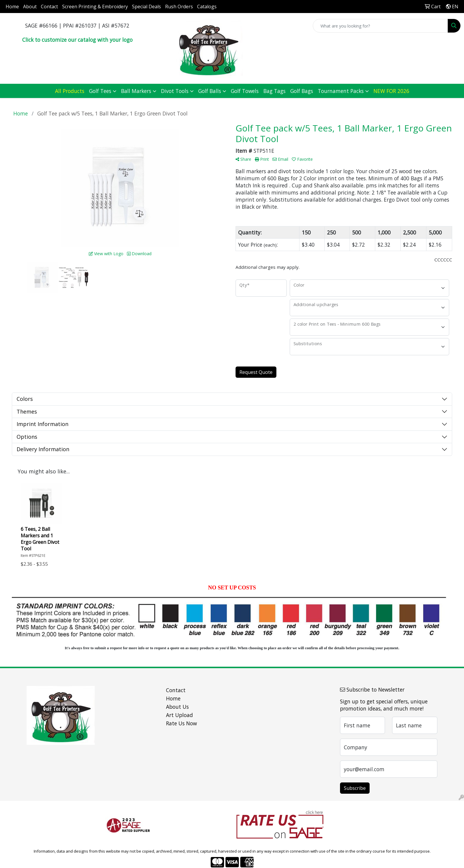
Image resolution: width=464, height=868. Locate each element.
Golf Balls (210, 91)
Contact (49, 7)
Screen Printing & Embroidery (95, 7)
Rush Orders (179, 7)
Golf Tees (100, 91)
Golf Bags (302, 91)
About (30, 7)
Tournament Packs (341, 91)
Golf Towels (245, 91)
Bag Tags (274, 91)
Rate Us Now (181, 723)
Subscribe (355, 788)
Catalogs (207, 7)
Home (12, 7)
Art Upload (179, 715)
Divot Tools (175, 91)
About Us (177, 707)
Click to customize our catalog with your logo (77, 40)
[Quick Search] (380, 26)
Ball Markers (136, 91)
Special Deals (146, 7)
